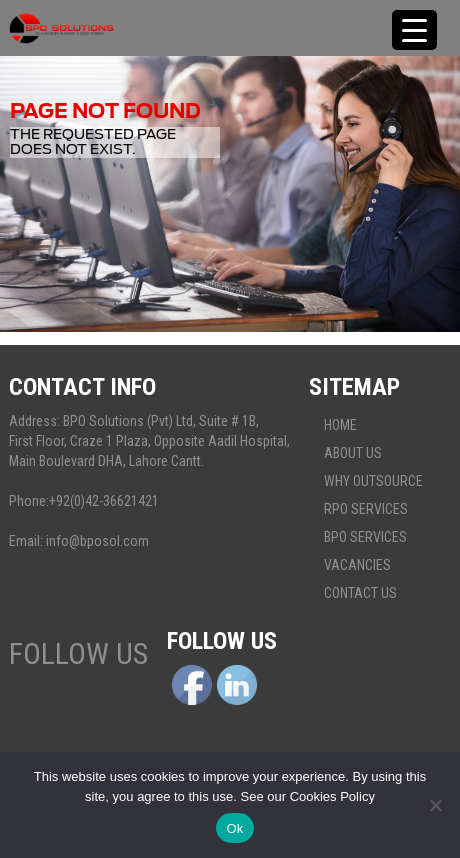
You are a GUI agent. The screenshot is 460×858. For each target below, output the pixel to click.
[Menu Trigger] (414, 30)
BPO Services (365, 537)
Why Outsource (373, 481)
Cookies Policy (332, 796)
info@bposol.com (97, 541)
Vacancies (357, 565)
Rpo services (366, 509)
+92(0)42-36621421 (104, 501)
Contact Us (360, 593)
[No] (435, 805)
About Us (353, 453)
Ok (234, 828)
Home (340, 425)
